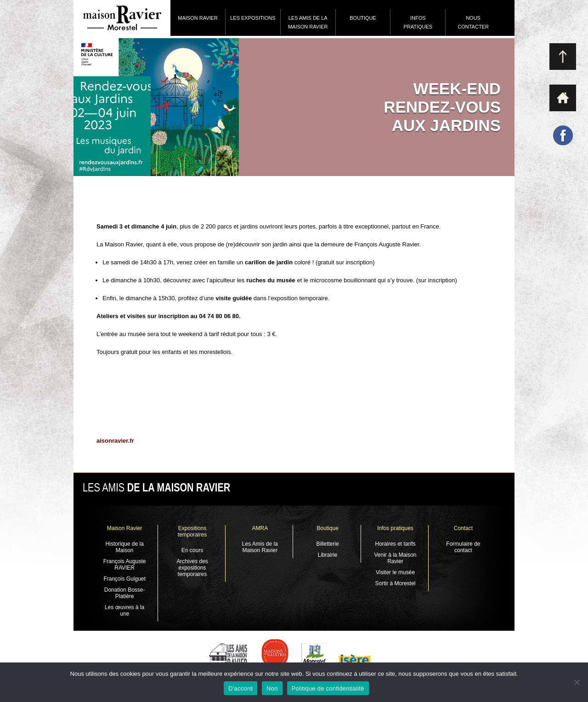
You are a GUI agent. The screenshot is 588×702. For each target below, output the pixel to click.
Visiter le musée (395, 572)
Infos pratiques (418, 22)
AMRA (260, 528)
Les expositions (253, 18)
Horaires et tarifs (396, 544)
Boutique (363, 18)
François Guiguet (124, 579)
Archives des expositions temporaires (192, 568)
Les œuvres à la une (124, 611)
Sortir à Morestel (396, 583)
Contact (463, 528)
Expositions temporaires (192, 531)
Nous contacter (473, 22)
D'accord (240, 688)
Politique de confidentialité (328, 688)
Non (272, 688)
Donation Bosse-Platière (125, 593)
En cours (192, 550)
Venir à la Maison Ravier (395, 558)
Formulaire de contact (463, 547)
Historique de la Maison (124, 547)
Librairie (328, 555)
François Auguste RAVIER (125, 565)
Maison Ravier (198, 18)
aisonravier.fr (115, 441)
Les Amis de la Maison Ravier (308, 22)
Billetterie (327, 544)
